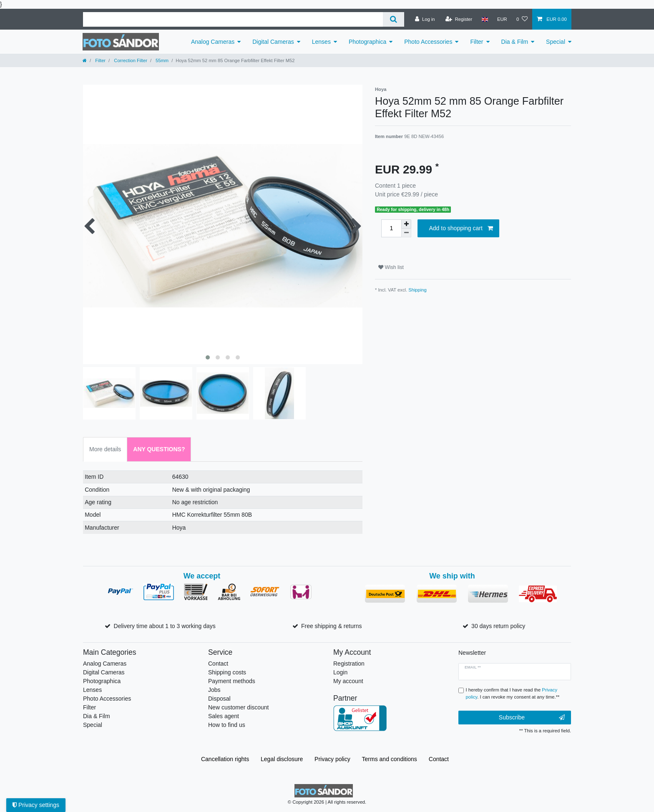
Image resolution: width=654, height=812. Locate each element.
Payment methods (232, 681)
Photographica (367, 42)
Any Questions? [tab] (159, 449)
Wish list (391, 267)
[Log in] (425, 19)
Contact (218, 664)
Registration (349, 664)
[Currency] (502, 19)
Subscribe (532, 718)
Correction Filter (130, 60)
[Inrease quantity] (406, 224)
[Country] (484, 19)
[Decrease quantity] (406, 233)
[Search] (394, 19)
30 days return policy (498, 626)
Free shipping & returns (332, 626)
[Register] (459, 19)
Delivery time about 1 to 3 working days (165, 626)
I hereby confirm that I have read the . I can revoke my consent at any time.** (513, 693)
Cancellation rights (225, 759)
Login (340, 672)
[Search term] (233, 19)
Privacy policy (332, 759)
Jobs (214, 690)
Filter (477, 42)
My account (348, 681)
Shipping (418, 290)
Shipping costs (227, 672)
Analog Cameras (213, 42)
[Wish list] (522, 19)
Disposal (219, 699)
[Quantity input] (391, 228)
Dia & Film (515, 42)
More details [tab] (105, 449)
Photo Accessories (428, 42)
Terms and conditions (390, 759)
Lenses (321, 42)
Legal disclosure (282, 759)
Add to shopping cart (461, 229)
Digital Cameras (273, 42)
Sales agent (224, 716)
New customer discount (239, 707)
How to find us (227, 725)
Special (556, 42)
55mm (161, 60)
